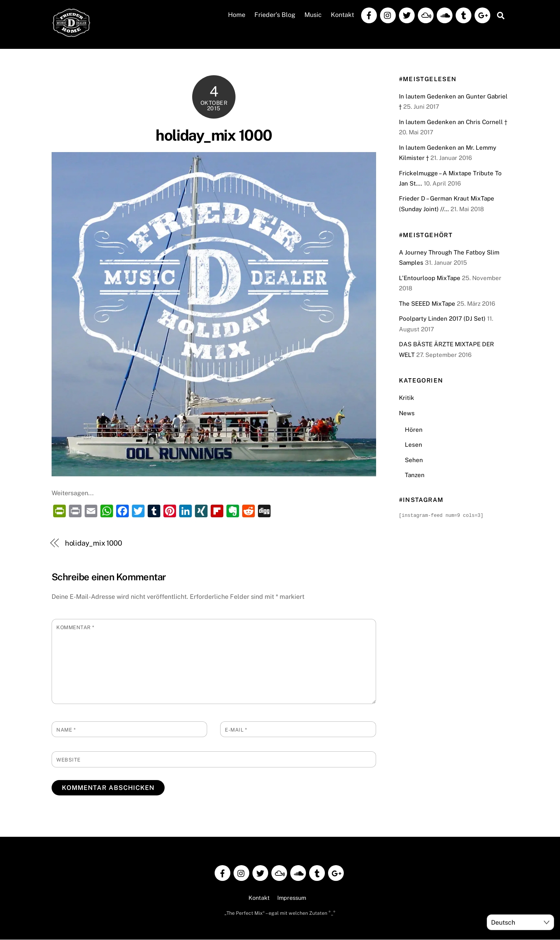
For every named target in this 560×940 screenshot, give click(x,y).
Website (69, 760)
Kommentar (75, 627)
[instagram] (388, 15)
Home (237, 15)
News (407, 413)
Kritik (407, 398)
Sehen (414, 460)
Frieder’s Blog (275, 15)
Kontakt (342, 15)
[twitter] (407, 15)
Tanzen (415, 475)
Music (313, 15)
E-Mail (236, 730)
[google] (482, 15)
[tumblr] (464, 15)
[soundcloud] (445, 15)
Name (66, 730)
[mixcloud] (426, 15)
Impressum (292, 898)
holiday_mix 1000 (214, 135)
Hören (414, 430)
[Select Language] (520, 922)
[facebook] (369, 15)
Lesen (414, 445)
